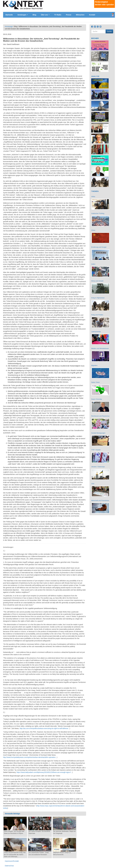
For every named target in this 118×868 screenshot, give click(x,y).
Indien (93, 264)
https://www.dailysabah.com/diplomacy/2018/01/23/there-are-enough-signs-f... (44, 772)
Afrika (93, 197)
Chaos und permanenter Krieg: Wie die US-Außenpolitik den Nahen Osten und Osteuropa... (15, 854)
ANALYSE (95, 76)
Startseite (9, 15)
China (93, 230)
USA (93, 484)
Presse (69, 15)
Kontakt (92, 15)
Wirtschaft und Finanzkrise (100, 500)
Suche (109, 31)
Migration (94, 365)
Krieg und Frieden (97, 315)
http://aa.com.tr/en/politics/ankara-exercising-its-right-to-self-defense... (45, 728)
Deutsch (113, 14)
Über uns (45, 15)
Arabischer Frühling (98, 213)
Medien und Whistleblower (100, 348)
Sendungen (23, 15)
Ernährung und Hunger (99, 247)
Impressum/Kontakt (12, 861)
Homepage (9, 26)
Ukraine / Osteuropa (98, 467)
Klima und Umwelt (97, 281)
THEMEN (95, 191)
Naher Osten (96, 382)
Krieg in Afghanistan (98, 298)
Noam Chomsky (97, 399)
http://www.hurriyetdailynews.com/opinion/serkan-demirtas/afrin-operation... (30, 757)
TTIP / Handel (96, 450)
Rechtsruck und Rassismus (100, 416)
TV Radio (58, 15)
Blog (34, 15)
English (113, 16)
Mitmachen (80, 15)
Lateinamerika (96, 332)
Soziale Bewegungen (98, 433)
